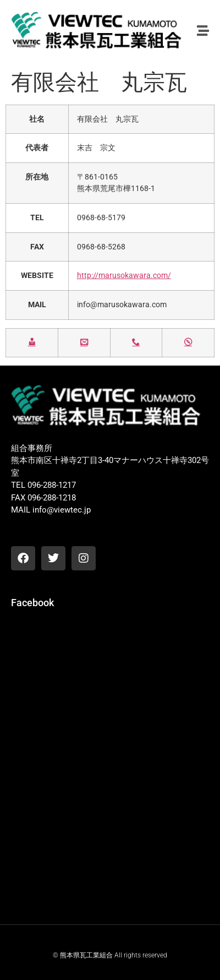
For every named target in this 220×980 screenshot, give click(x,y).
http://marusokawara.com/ (124, 276)
